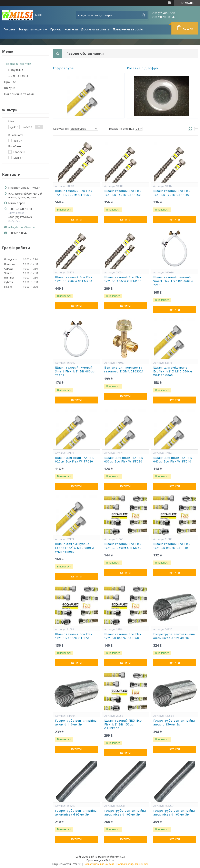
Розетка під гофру (143, 68)
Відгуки (10, 88)
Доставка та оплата (95, 29)
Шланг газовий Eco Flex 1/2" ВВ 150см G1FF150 (123, 193)
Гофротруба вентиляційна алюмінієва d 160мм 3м (174, 813)
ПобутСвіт (16, 70)
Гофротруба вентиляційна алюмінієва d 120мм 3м (174, 636)
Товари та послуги (32, 29)
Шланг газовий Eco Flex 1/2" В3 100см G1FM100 (123, 279)
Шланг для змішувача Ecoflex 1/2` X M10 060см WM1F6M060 (173, 371)
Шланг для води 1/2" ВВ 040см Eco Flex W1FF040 (173, 460)
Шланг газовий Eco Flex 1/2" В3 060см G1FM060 (123, 546)
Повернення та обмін (128, 29)
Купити (76, 220)
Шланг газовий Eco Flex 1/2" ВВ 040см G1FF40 (172, 546)
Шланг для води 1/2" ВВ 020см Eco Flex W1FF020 (74, 460)
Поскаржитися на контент (99, 864)
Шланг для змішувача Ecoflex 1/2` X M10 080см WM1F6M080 (74, 548)
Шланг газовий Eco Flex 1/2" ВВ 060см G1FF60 (123, 636)
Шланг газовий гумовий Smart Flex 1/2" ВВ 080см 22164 (75, 371)
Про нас (56, 29)
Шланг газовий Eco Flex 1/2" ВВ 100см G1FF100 (172, 193)
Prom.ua (120, 857)
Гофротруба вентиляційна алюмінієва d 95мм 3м (76, 813)
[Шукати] (143, 15)
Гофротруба (63, 68)
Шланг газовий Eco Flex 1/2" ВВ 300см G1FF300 (74, 193)
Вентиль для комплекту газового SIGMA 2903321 (124, 369)
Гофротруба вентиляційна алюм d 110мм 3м (76, 723)
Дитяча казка (18, 76)
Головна (9, 29)
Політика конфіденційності (132, 864)
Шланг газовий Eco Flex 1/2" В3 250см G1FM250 (74, 279)
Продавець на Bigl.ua (100, 860)
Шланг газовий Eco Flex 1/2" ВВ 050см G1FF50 (74, 636)
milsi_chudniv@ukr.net (22, 227)
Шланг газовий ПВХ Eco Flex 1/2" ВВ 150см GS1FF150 (123, 724)
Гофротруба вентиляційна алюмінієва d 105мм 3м (125, 813)
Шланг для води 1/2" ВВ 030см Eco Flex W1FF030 (124, 460)
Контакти (71, 29)
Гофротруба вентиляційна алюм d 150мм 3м (174, 723)
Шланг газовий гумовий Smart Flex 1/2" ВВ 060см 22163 (173, 281)
